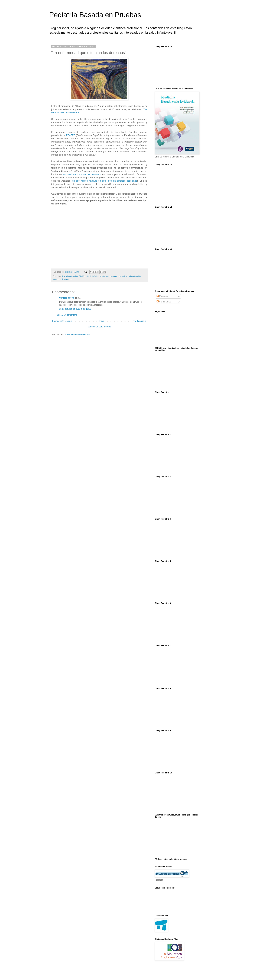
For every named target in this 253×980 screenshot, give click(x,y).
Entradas (162, 296)
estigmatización (134, 276)
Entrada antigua (139, 321)
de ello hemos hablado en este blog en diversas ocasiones (105, 181)
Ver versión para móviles (99, 327)
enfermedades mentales (116, 276)
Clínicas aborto (67, 298)
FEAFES (71, 135)
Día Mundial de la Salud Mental (92, 276)
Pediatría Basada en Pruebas (95, 15)
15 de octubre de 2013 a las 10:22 (75, 309)
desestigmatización (70, 276)
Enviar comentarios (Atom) (77, 334)
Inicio (102, 321)
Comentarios (164, 302)
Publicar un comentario (67, 315)
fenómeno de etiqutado (62, 279)
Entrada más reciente (62, 321)
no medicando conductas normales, (82, 174)
